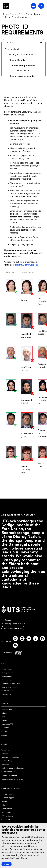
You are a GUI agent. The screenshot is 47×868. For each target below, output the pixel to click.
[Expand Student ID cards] (41, 60)
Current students (8, 794)
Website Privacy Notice (16, 858)
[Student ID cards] (34, 14)
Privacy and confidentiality (22, 55)
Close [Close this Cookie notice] (7, 864)
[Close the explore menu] (41, 43)
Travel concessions (21, 70)
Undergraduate (7, 673)
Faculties (5, 754)
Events (4, 720)
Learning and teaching (10, 757)
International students (10, 687)
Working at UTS (7, 812)
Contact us (6, 820)
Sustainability (7, 761)
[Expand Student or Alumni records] (41, 76)
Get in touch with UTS (13, 628)
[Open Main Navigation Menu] (33, 6)
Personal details (12, 49)
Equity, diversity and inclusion (13, 768)
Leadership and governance (12, 779)
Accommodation (8, 694)
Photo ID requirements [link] (16, 17)
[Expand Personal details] (41, 49)
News (4, 717)
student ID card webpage (26, 265)
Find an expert (7, 709)
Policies (4, 805)
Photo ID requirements (24, 66)
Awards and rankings (9, 775)
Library (4, 801)
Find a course (7, 669)
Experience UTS (7, 724)
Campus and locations (10, 772)
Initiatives (5, 764)
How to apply (6, 680)
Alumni (4, 735)
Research (5, 728)
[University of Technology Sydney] (4, 14)
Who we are (6, 750)
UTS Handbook (7, 816)
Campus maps (7, 691)
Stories (4, 731)
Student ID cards (17, 60)
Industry (5, 713)
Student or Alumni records (21, 76)
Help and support (8, 798)
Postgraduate (7, 676)
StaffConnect (7, 809)
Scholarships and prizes (11, 683)
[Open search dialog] (41, 6)
